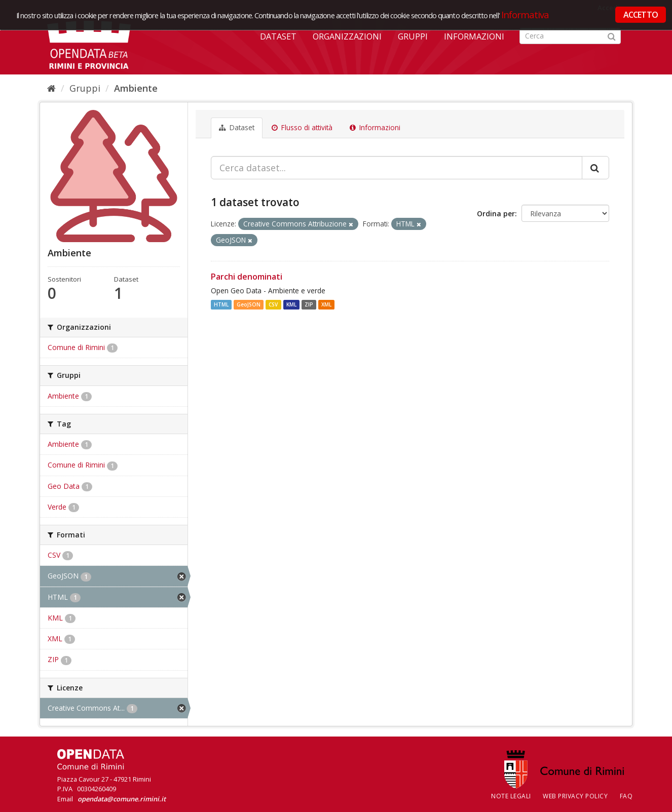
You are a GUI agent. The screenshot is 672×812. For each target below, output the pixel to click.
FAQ (626, 796)
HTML (221, 304)
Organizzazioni (347, 36)
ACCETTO (641, 15)
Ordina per (496, 214)
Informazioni (474, 36)
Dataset (278, 36)
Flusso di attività (302, 128)
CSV (273, 304)
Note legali (511, 796)
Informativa (525, 14)
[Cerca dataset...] (397, 168)
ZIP (309, 304)
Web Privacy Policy (575, 796)
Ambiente (136, 88)
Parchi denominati (247, 277)
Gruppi (413, 36)
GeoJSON (249, 304)
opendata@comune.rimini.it (122, 799)
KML (291, 304)
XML (326, 304)
